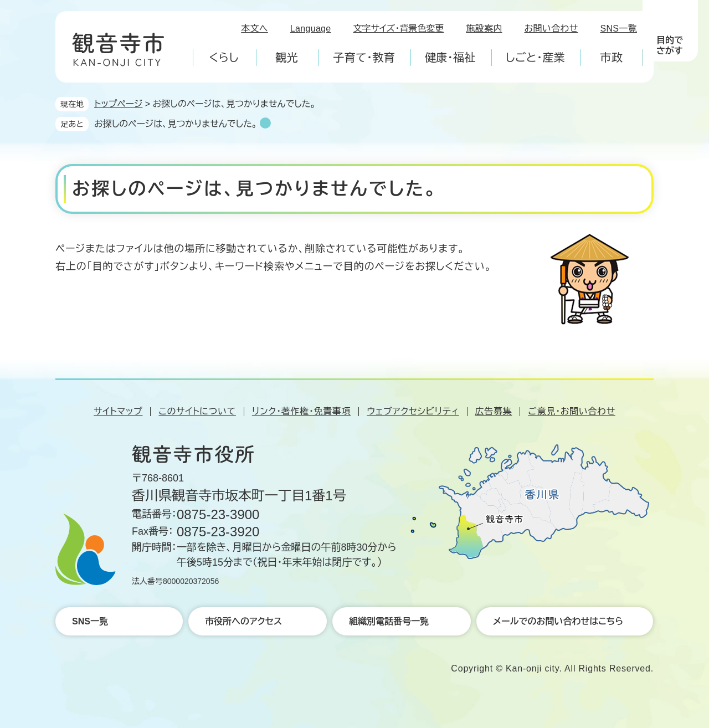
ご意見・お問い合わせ (572, 411)
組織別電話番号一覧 (389, 621)
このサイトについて (197, 411)
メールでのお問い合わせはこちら (558, 621)
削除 (265, 123)
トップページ (118, 104)
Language (311, 29)
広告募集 (494, 411)
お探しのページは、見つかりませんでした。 (176, 124)
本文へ (255, 29)
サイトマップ (118, 411)
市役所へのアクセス (243, 621)
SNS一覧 (619, 29)
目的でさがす (670, 45)
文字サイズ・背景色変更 (399, 29)
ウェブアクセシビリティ (413, 411)
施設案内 (484, 29)
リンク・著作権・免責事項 (301, 411)
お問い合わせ (551, 29)
